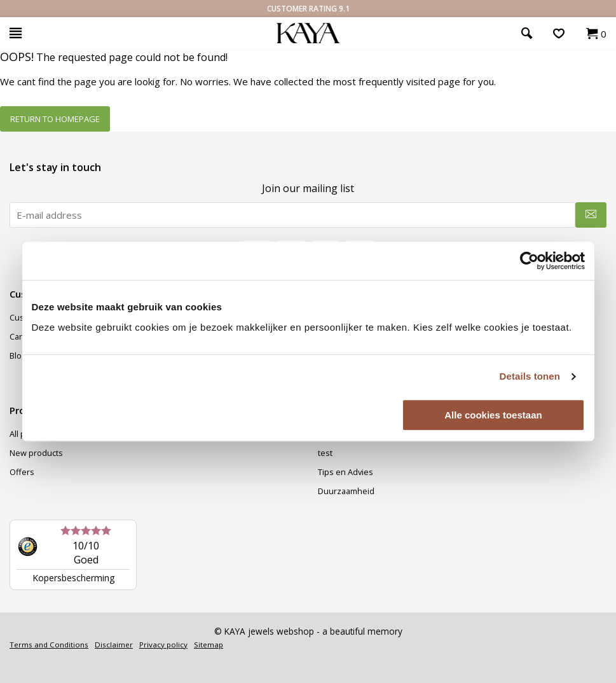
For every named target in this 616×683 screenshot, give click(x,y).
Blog (18, 355)
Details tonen (530, 376)
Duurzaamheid (346, 491)
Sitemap (209, 645)
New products (36, 453)
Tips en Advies (346, 472)
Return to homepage (55, 119)
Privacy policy (163, 645)
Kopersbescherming (73, 578)
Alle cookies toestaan (493, 415)
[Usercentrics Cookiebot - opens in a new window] (529, 261)
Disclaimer (114, 645)
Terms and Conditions (49, 645)
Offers (22, 472)
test (325, 453)
